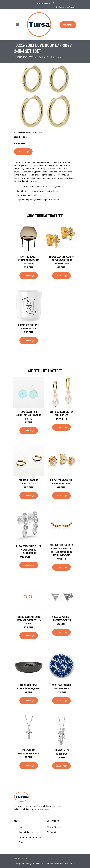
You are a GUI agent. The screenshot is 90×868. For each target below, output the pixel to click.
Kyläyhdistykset (26, 832)
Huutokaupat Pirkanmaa (30, 837)
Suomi (61, 7)
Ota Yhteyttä (28, 864)
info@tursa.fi (70, 7)
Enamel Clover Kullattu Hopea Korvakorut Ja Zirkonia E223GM (61, 260)
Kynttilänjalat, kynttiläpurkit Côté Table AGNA (29, 260)
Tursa (21, 827)
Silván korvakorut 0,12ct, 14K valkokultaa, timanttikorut (29, 550)
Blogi (21, 842)
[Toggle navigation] (17, 25)
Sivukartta (70, 864)
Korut (28, 133)
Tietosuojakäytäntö (54, 864)
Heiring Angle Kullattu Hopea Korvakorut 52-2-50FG (29, 620)
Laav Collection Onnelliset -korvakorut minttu (29, 415)
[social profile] (53, 3)
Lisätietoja (23, 152)
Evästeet (39, 864)
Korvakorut (37, 133)
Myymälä (68, 25)
